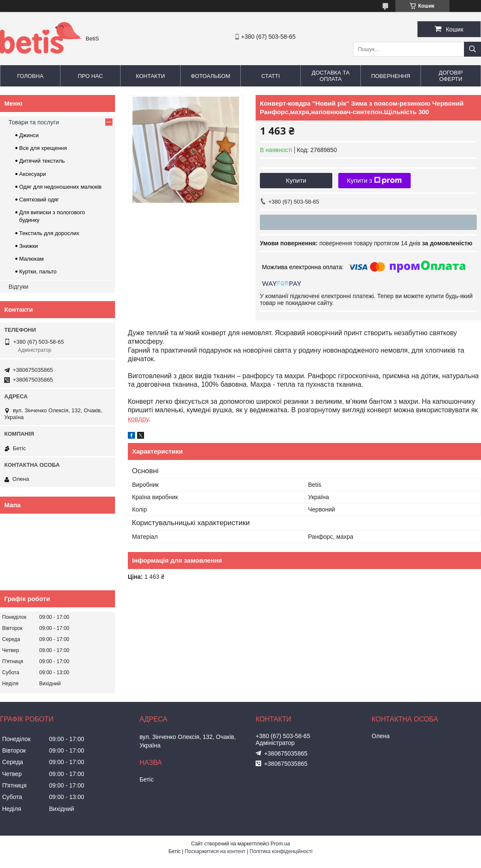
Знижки (29, 246)
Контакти (150, 76)
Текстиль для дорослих (49, 233)
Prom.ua (280, 844)
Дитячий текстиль (42, 161)
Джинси (29, 135)
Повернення (391, 76)
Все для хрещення (43, 148)
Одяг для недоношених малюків (60, 187)
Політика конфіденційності (281, 851)
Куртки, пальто (38, 272)
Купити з (374, 181)
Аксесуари (33, 174)
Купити (296, 180)
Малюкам (32, 259)
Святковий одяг (39, 200)
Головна (30, 76)
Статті (271, 76)
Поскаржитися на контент (215, 851)
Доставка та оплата (331, 76)
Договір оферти (451, 76)
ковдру (138, 419)
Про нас (91, 76)
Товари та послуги (34, 122)
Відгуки (19, 287)
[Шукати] (472, 49)
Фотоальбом (211, 76)
